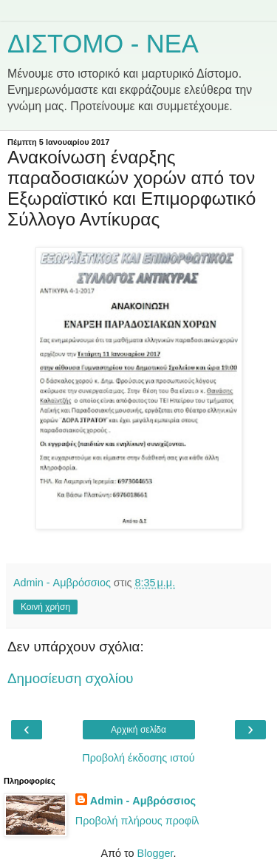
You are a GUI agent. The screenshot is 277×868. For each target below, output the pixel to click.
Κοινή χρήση (45, 607)
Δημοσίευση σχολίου (71, 678)
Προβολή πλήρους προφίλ (137, 821)
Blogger (155, 853)
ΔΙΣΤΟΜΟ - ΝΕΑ (103, 44)
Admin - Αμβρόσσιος (143, 801)
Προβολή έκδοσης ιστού (138, 758)
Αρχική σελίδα (138, 730)
